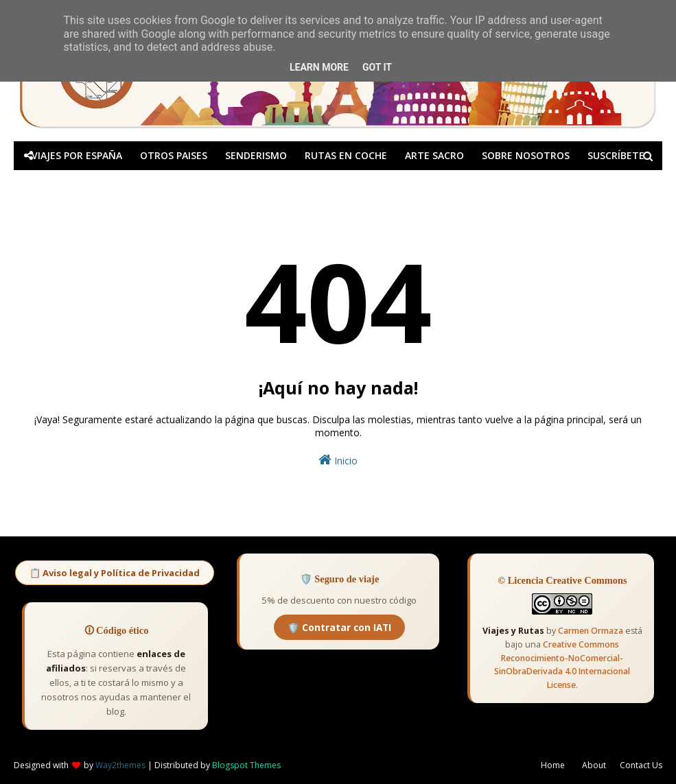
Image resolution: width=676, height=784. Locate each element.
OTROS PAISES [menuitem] (174, 155)
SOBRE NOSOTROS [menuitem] (526, 155)
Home (553, 765)
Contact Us (641, 765)
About (594, 765)
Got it (377, 67)
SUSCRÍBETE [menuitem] (616, 155)
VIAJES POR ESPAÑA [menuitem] (77, 155)
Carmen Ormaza (591, 631)
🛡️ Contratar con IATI (339, 627)
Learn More (319, 67)
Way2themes (120, 765)
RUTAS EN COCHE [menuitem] (346, 155)
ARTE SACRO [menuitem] (434, 155)
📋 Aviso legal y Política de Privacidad (115, 573)
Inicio (338, 460)
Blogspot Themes (246, 765)
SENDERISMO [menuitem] (256, 155)
